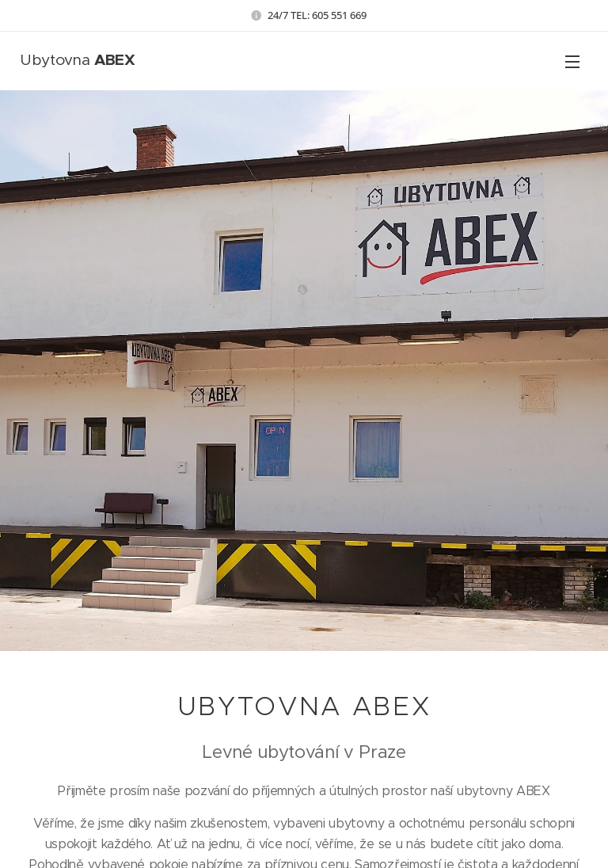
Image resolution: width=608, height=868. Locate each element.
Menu (572, 62)
